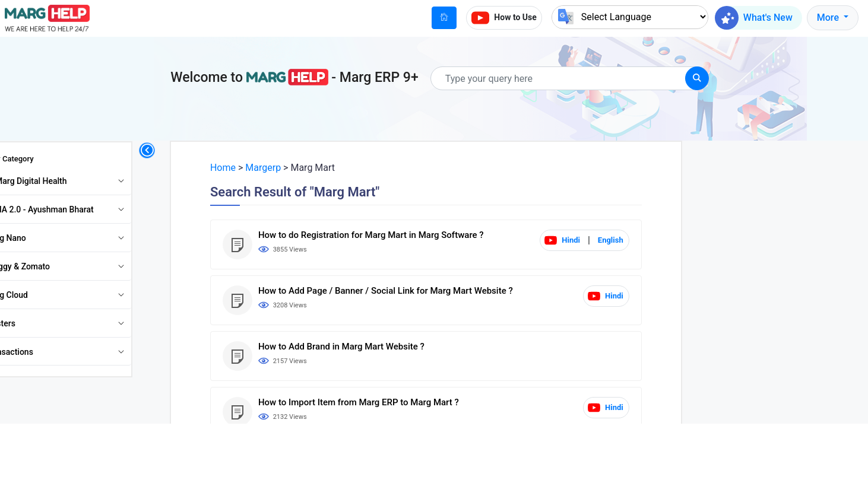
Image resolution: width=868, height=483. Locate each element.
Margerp (289, 168)
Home (248, 168)
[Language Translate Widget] (630, 17)
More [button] (829, 18)
